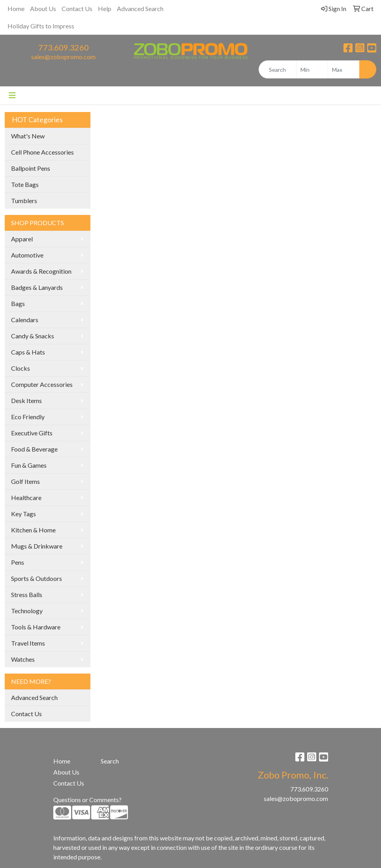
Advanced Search (140, 8)
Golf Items (25, 481)
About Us (43, 8)
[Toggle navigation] (12, 95)
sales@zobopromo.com (63, 57)
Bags (18, 303)
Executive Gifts (32, 433)
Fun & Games (29, 465)
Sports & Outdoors (37, 578)
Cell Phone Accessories (42, 152)
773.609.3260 (64, 47)
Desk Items (26, 400)
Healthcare (26, 497)
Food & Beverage (34, 449)
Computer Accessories (42, 384)
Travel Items (28, 643)
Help (105, 8)
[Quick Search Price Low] (312, 69)
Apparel (22, 239)
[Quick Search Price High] (344, 69)
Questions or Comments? (87, 800)
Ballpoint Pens (31, 168)
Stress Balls (27, 595)
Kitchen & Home (33, 530)
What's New (28, 136)
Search (110, 761)
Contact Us (77, 8)
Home (16, 8)
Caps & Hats (28, 352)
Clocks (21, 368)
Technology (27, 611)
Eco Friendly (28, 417)
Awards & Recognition (41, 271)
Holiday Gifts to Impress (41, 26)
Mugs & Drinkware (37, 546)
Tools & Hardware (36, 627)
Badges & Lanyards (37, 287)
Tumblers (24, 201)
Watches (23, 659)
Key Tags (23, 514)
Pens (18, 562)
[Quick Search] (278, 69)
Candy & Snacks (33, 336)
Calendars (25, 320)
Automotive (27, 255)
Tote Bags (25, 184)
